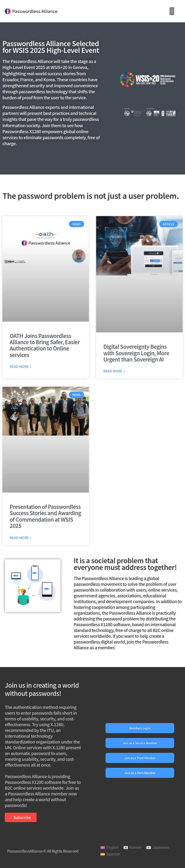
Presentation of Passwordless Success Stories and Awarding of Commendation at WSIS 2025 (45, 516)
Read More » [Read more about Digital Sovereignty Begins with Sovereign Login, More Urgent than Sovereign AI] (114, 371)
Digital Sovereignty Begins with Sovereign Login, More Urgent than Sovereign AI (136, 353)
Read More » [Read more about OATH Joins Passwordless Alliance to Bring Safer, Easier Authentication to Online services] (20, 366)
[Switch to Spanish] (110, 854)
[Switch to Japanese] (158, 848)
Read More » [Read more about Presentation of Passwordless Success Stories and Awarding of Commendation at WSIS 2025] (20, 537)
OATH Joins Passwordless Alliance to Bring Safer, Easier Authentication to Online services (45, 345)
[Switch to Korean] (133, 848)
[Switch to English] (110, 848)
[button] (172, 11)
